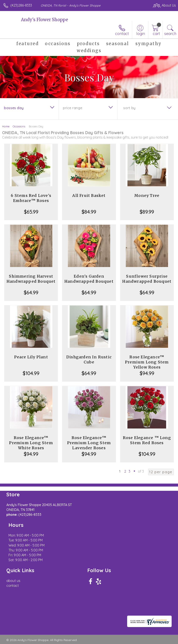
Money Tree (147, 195)
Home (6, 126)
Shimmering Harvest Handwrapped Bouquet (31, 279)
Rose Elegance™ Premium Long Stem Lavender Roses (89, 443)
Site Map (97, 627)
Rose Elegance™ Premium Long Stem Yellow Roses (147, 362)
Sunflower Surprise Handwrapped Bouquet (147, 279)
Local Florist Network (71, 627)
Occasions (19, 126)
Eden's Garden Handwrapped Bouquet (89, 279)
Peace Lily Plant (31, 357)
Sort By (129, 108)
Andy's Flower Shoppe (44, 20)
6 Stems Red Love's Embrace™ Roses (31, 198)
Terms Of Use (16, 627)
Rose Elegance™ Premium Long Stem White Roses (31, 443)
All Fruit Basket (89, 195)
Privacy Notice (41, 627)
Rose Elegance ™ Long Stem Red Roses (147, 440)
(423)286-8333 (21, 5)
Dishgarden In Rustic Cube (89, 360)
